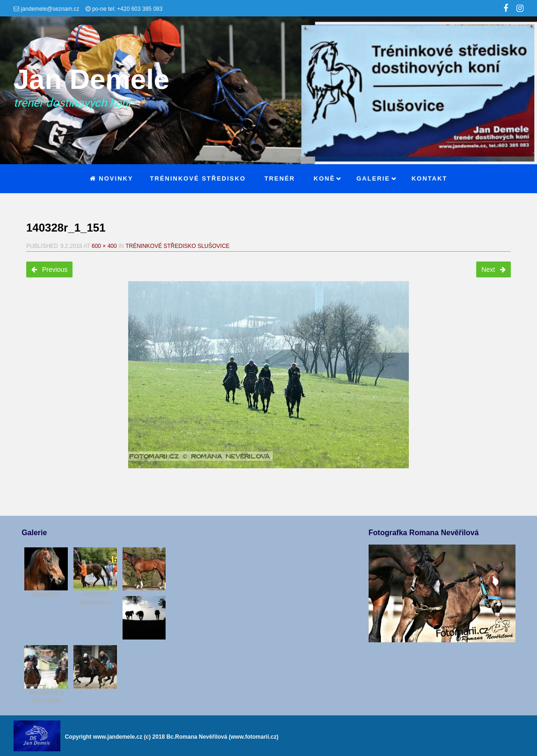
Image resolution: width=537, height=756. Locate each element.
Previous (49, 269)
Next (493, 269)
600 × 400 (104, 246)
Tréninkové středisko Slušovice (178, 246)
